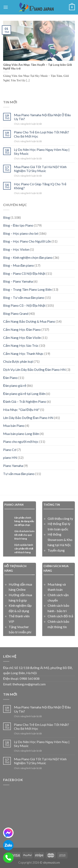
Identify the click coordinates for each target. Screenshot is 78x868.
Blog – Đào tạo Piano (18, 225)
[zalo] (8, 845)
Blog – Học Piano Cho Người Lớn (27, 241)
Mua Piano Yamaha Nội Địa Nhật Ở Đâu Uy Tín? (42, 117)
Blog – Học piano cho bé (21, 233)
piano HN (10, 457)
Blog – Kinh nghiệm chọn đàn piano (28, 257)
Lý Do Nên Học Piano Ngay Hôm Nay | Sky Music (42, 151)
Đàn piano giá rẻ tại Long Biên (24, 394)
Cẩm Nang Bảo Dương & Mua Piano (29, 321)
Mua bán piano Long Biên (21, 434)
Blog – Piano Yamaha (18, 281)
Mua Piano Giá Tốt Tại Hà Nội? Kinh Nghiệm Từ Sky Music (40, 169)
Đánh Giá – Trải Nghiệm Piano (25, 401)
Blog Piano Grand (16, 313)
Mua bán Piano (14, 425)
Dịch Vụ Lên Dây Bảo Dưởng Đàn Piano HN (34, 369)
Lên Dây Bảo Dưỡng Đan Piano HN (28, 418)
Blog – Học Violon (16, 249)
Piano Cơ (10, 450)
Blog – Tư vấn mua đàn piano (24, 297)
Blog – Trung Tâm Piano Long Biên (27, 289)
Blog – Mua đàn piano (19, 265)
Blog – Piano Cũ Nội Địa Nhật (24, 273)
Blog (7, 217)
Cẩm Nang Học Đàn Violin (22, 338)
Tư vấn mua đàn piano (19, 474)
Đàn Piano (10, 378)
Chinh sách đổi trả (60, 616)
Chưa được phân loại (18, 361)
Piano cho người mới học (21, 441)
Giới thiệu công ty (60, 518)
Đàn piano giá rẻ (15, 385)
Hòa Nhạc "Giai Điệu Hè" (21, 410)
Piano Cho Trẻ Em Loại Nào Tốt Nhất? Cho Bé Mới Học (41, 134)
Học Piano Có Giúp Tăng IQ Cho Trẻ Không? (40, 186)
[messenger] (8, 833)
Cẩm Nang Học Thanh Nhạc (23, 353)
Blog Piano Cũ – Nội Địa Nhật (24, 305)
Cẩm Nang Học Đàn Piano (22, 329)
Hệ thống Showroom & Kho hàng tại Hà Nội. (60, 540)
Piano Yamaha (13, 466)
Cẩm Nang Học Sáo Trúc (21, 345)
